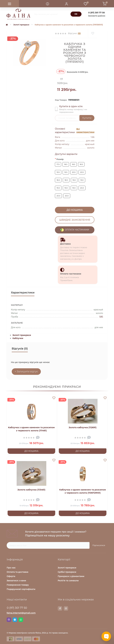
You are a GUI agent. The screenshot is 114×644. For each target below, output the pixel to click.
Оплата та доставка (17, 572)
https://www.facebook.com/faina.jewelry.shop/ (60, 608)
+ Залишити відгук (26, 372)
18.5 (66, 164)
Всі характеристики (85, 131)
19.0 (74, 180)
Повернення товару (18, 585)
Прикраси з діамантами (71, 576)
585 (101, 317)
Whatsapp (21, 620)
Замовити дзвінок (97, 16)
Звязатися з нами (16, 581)
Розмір (59, 159)
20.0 (82, 188)
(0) (79, 33)
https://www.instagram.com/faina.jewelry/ (66, 608)
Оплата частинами (71, 274)
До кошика (75, 210)
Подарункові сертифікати (21, 589)
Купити (87, 118)
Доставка (65, 244)
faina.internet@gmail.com (21, 613)
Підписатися (99, 545)
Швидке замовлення (75, 220)
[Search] (76, 14)
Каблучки (18, 338)
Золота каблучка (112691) (83, 427)
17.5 (58, 164)
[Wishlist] (93, 33)
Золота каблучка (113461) (31, 490)
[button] (66, 4)
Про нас (11, 568)
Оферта (11, 576)
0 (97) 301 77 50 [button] (17, 608)
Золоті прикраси (21, 25)
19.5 (58, 172)
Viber (9, 620)
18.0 (58, 180)
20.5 (74, 172)
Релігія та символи (68, 581)
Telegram (15, 620)
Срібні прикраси (67, 572)
